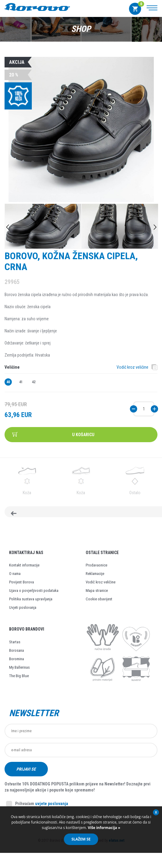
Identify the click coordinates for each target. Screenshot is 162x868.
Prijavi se (26, 773)
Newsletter (34, 717)
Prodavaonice (96, 569)
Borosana (17, 655)
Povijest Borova (21, 586)
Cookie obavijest (99, 603)
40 (8, 382)
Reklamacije (95, 578)
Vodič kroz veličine (132, 367)
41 (21, 382)
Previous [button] (8, 227)
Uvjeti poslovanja (23, 612)
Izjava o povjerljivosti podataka (34, 595)
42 (34, 382)
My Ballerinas (19, 672)
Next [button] (155, 227)
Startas (15, 646)
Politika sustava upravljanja (31, 603)
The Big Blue (19, 680)
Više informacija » (104, 828)
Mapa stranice (97, 595)
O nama (15, 578)
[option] (81, 130)
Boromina (17, 663)
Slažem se (81, 839)
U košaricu (83, 435)
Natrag (30, 514)
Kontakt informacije (24, 569)
